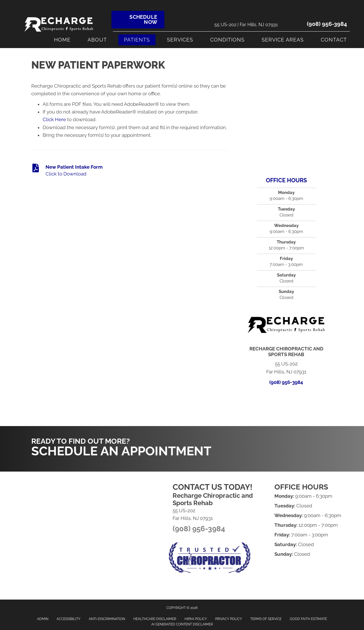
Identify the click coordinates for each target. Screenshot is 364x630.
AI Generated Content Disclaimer (182, 624)
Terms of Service (266, 619)
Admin (43, 619)
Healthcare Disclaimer (155, 619)
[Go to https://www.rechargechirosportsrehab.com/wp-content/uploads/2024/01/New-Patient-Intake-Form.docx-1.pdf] (130, 171)
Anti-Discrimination (107, 619)
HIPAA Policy (196, 619)
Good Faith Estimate (308, 619)
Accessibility (69, 619)
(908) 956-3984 (327, 24)
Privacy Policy (229, 619)
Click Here (54, 119)
